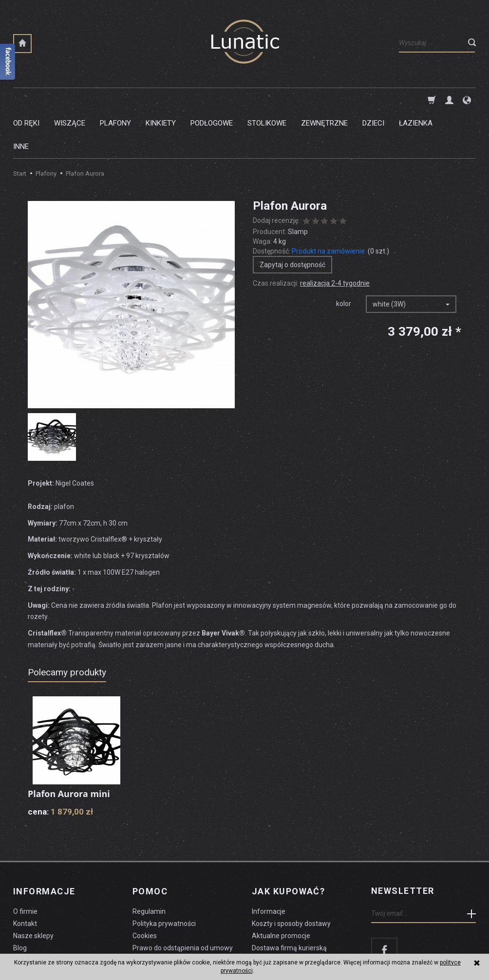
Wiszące (70, 100)
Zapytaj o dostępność (292, 218)
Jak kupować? (288, 844)
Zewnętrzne (324, 100)
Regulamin (149, 864)
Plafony (115, 100)
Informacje (44, 844)
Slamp (298, 185)
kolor (344, 257)
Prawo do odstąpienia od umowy (183, 900)
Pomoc (150, 844)
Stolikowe (267, 100)
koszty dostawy (62, 949)
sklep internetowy (442, 949)
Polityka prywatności (164, 875)
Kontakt (25, 875)
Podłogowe (212, 100)
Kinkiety (161, 100)
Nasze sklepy (33, 888)
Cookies (145, 888)
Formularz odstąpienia (167, 912)
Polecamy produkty (67, 626)
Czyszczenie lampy (43, 912)
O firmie (25, 864)
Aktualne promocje (281, 888)
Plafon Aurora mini (69, 747)
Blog (20, 900)
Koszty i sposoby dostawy (291, 875)
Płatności (266, 912)
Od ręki (26, 100)
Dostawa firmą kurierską (289, 900)
